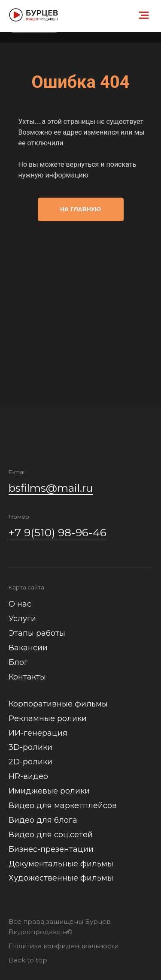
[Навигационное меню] (144, 15)
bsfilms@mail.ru (51, 488)
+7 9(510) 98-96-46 (58, 532)
